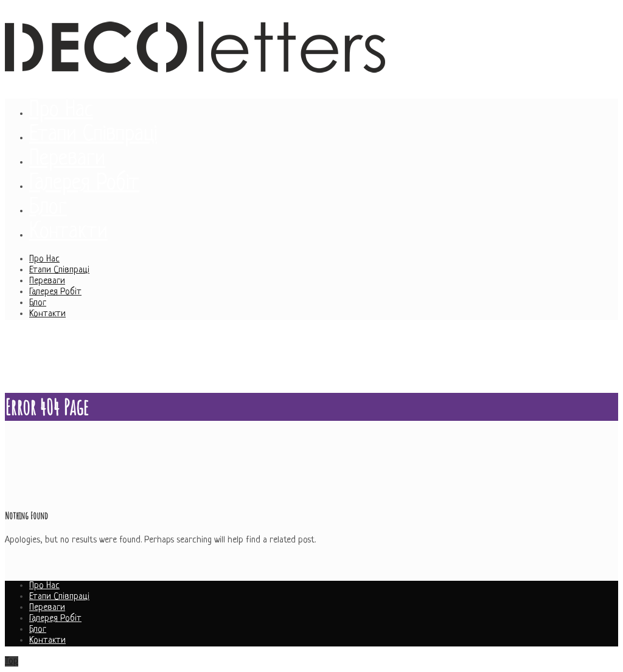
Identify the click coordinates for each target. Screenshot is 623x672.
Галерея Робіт (55, 292)
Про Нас (44, 259)
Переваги (47, 281)
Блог (38, 303)
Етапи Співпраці (59, 270)
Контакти (47, 314)
